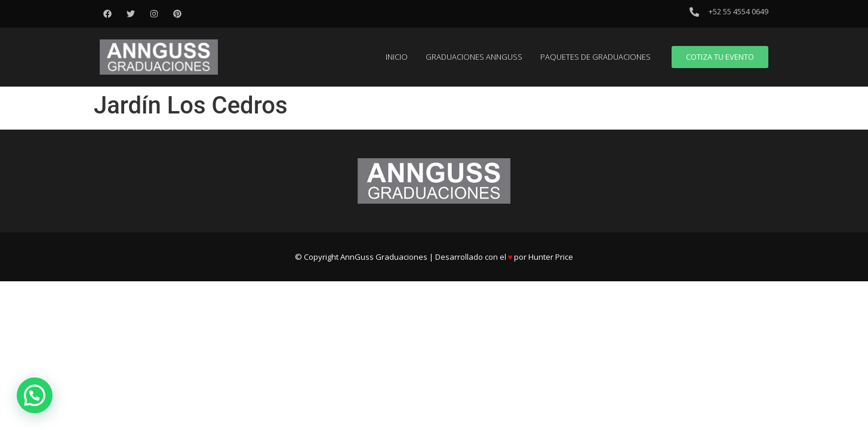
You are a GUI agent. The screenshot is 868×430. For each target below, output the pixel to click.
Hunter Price (551, 257)
